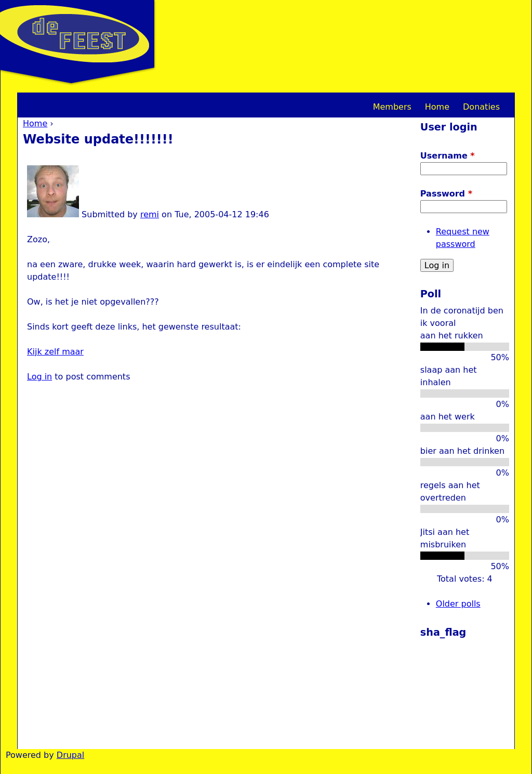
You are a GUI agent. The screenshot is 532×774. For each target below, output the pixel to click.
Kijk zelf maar (55, 352)
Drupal (70, 755)
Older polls (458, 604)
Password (446, 194)
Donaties (481, 107)
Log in (39, 377)
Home (35, 123)
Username (448, 156)
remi (150, 214)
